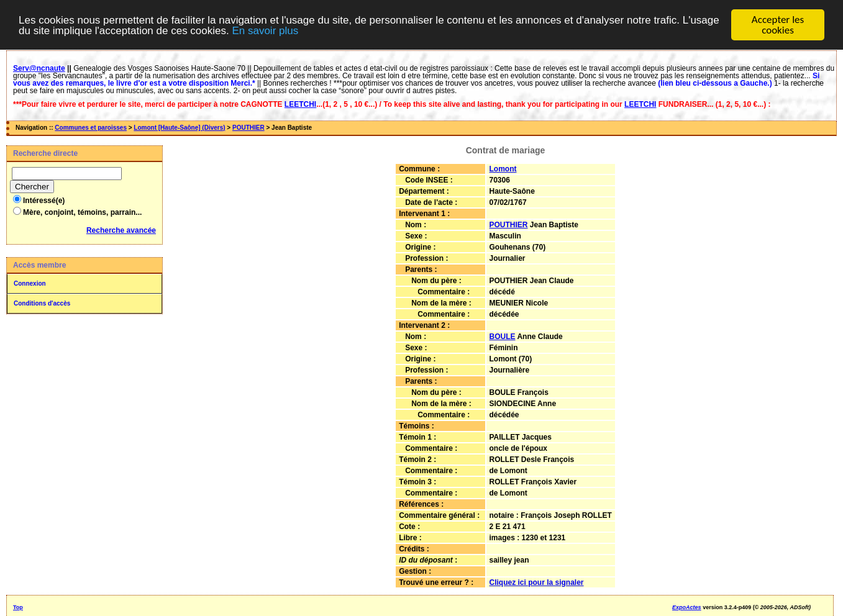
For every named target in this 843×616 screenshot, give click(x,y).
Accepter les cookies (778, 25)
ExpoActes (687, 607)
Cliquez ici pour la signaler (537, 582)
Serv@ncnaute (39, 68)
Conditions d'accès (42, 303)
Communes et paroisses (91, 128)
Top (18, 607)
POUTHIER (248, 128)
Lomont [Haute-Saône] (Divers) (179, 128)
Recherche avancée (121, 230)
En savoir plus (265, 31)
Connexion (30, 283)
